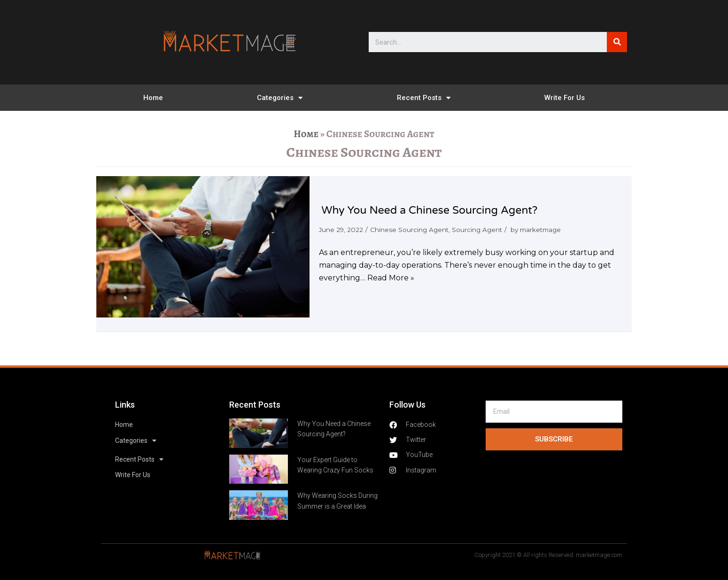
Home (153, 98)
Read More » (391, 278)
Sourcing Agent (477, 230)
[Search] (617, 42)
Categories (280, 98)
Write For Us (565, 98)
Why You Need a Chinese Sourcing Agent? (429, 210)
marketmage (540, 230)
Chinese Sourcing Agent (409, 230)
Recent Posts (424, 98)
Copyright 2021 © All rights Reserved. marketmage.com (548, 555)
